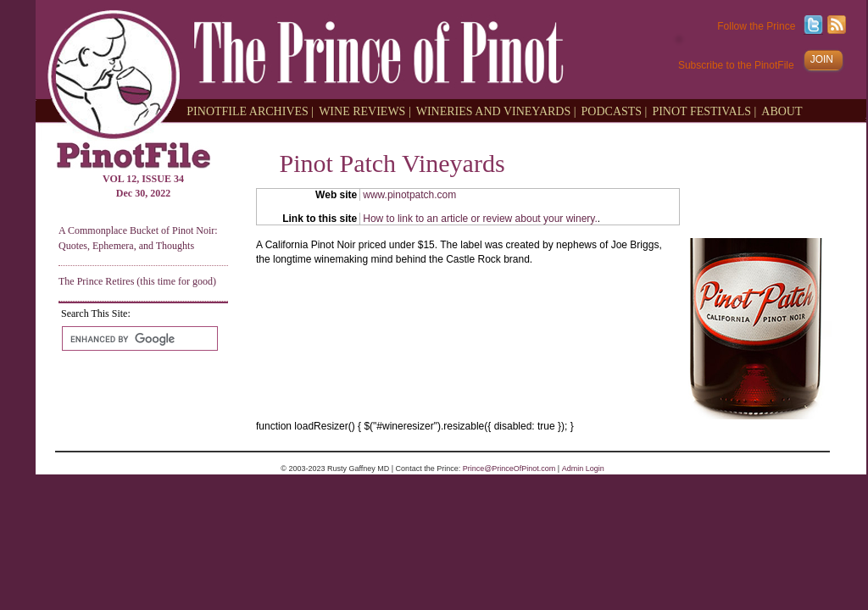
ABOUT (782, 111)
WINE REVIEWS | (365, 111)
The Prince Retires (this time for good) (137, 281)
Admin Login (583, 469)
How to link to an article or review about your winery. (480, 219)
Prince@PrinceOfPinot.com (509, 469)
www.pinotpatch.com (409, 195)
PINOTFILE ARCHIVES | (250, 111)
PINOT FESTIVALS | (704, 111)
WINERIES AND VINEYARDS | (496, 111)
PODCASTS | (615, 111)
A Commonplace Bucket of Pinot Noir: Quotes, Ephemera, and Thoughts (138, 238)
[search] (138, 339)
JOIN (822, 59)
